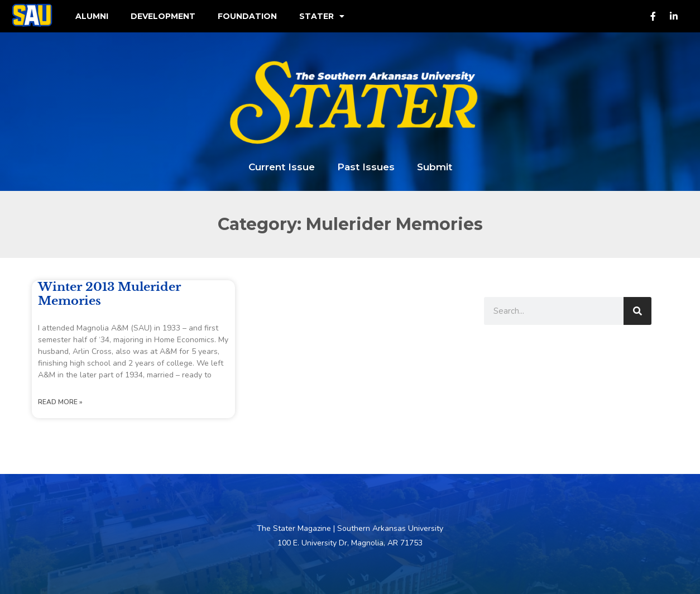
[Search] (637, 311)
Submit (435, 167)
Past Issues (366, 167)
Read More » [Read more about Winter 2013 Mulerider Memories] (60, 402)
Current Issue (282, 167)
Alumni (92, 16)
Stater (322, 16)
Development (163, 16)
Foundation (247, 16)
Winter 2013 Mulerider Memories (109, 294)
